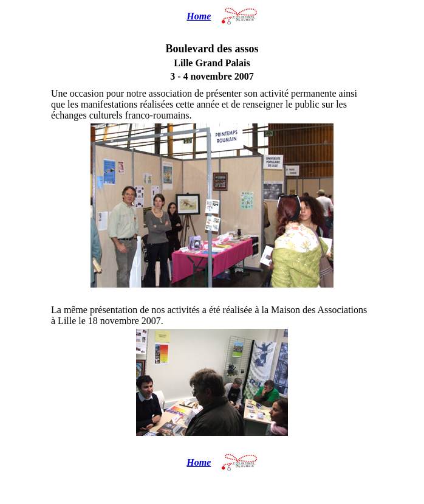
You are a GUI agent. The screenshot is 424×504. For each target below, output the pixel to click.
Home (199, 16)
